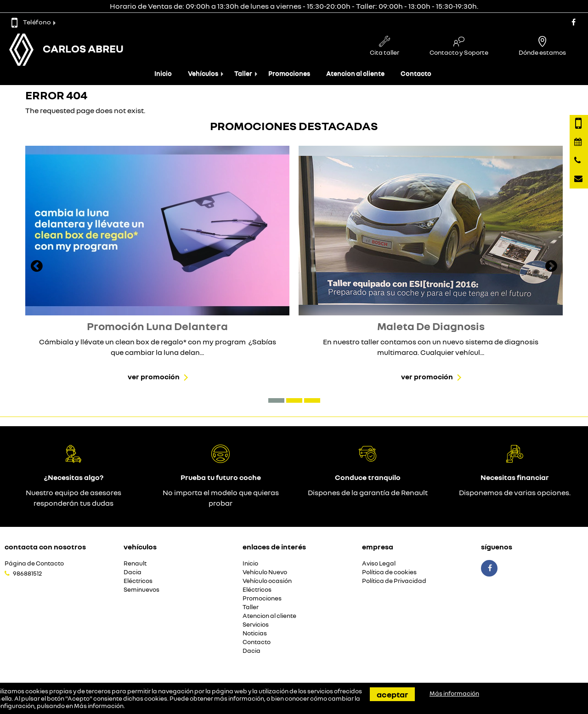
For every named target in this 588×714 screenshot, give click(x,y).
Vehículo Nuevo (265, 572)
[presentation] (37, 267)
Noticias (255, 633)
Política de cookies (389, 572)
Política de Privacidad (394, 581)
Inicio (163, 73)
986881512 (27, 573)
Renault (135, 563)
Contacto (416, 73)
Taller (243, 73)
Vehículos (203, 73)
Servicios (256, 625)
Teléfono (31, 22)
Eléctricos (138, 581)
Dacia (133, 572)
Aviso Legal (379, 563)
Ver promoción (154, 377)
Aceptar (392, 694)
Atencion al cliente (355, 73)
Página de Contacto (34, 563)
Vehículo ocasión (267, 581)
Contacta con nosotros (45, 547)
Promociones (289, 73)
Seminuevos (141, 590)
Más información (99, 706)
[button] (276, 400)
